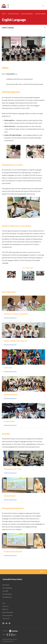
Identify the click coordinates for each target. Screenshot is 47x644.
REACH (5, 609)
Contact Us (5, 606)
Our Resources (7, 597)
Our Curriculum (7, 594)
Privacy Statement (7, 615)
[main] (23, 292)
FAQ (4, 603)
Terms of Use (6, 618)
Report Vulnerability (8, 612)
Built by (11, 635)
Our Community (7, 588)
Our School (6, 585)
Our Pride (5, 591)
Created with (11, 631)
